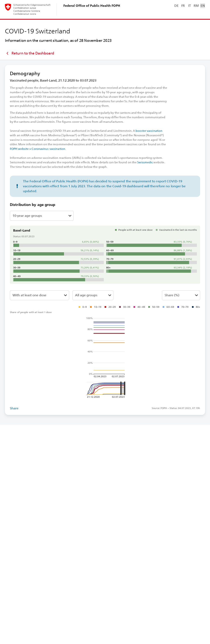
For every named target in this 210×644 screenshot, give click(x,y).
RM (196, 6)
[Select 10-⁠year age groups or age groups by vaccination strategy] (42, 216)
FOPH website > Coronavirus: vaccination (38, 149)
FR (183, 6)
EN (203, 6)
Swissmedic (145, 162)
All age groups (86, 295)
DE (176, 6)
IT (190, 6)
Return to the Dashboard (30, 53)
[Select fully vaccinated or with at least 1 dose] (39, 295)
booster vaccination (149, 131)
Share (14, 408)
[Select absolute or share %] (181, 295)
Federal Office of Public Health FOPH (92, 6)
